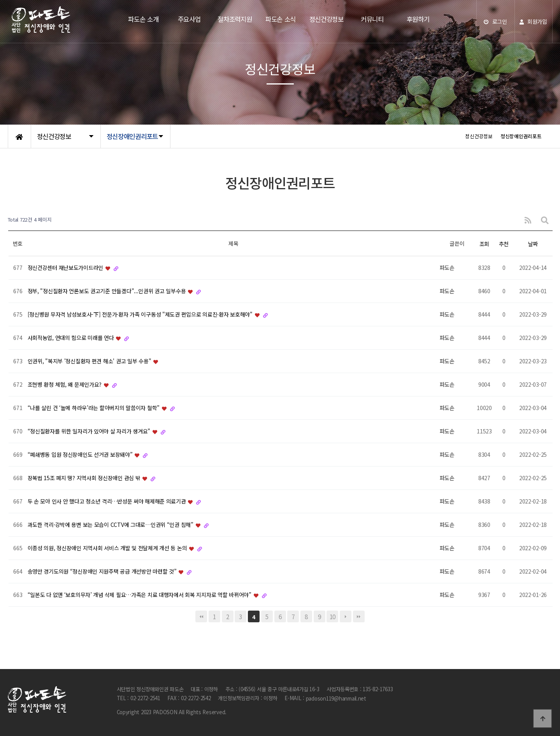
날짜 (533, 244)
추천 (504, 244)
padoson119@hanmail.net (336, 698)
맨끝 (359, 616)
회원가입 (533, 21)
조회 (484, 244)
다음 (346, 616)
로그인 (495, 21)
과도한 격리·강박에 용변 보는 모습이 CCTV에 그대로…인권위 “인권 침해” (111, 525)
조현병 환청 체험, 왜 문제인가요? (65, 385)
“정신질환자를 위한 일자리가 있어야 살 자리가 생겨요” (90, 431)
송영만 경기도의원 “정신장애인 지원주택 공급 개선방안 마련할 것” (103, 572)
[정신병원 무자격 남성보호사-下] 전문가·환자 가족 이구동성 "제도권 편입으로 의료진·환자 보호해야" (141, 315)
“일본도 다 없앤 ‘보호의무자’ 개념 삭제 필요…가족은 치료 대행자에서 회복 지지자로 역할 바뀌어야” (140, 595)
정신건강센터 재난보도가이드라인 (66, 268)
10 (333, 616)
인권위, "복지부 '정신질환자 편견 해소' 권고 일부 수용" (90, 361)
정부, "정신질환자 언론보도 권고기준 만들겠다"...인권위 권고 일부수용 (108, 291)
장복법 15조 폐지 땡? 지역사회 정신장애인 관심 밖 (85, 478)
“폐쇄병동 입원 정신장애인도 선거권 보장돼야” (81, 455)
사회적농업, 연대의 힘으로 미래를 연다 (72, 338)
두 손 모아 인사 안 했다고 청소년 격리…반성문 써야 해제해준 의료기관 (108, 502)
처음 (201, 616)
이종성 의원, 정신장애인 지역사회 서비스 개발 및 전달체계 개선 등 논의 (108, 548)
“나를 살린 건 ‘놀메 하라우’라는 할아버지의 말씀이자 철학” (94, 408)
